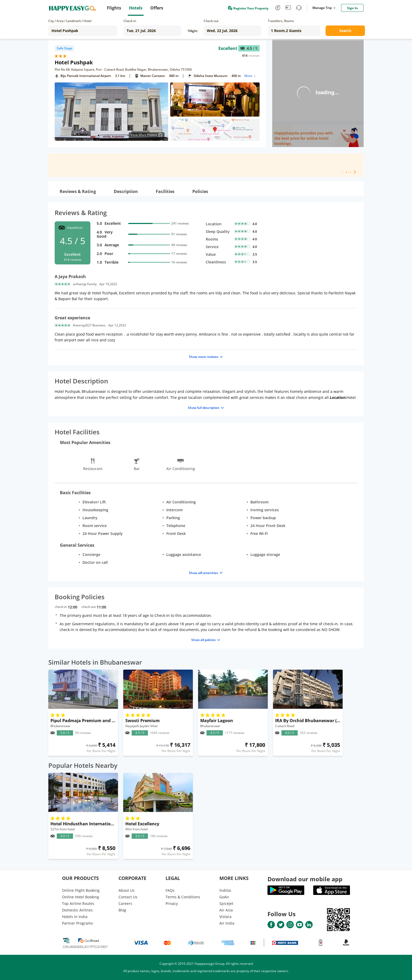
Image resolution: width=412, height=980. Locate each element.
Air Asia (226, 910)
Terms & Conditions (183, 897)
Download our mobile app (305, 879)
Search (345, 31)
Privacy (172, 903)
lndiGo (225, 890)
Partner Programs (78, 923)
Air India (227, 923)
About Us (127, 890)
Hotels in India (75, 917)
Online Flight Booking (81, 890)
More (250, 76)
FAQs (170, 890)
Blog (122, 910)
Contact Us (128, 897)
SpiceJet (226, 903)
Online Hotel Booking (81, 897)
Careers (125, 903)
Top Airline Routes (78, 903)
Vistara (225, 917)
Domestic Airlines (77, 910)
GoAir (224, 897)
